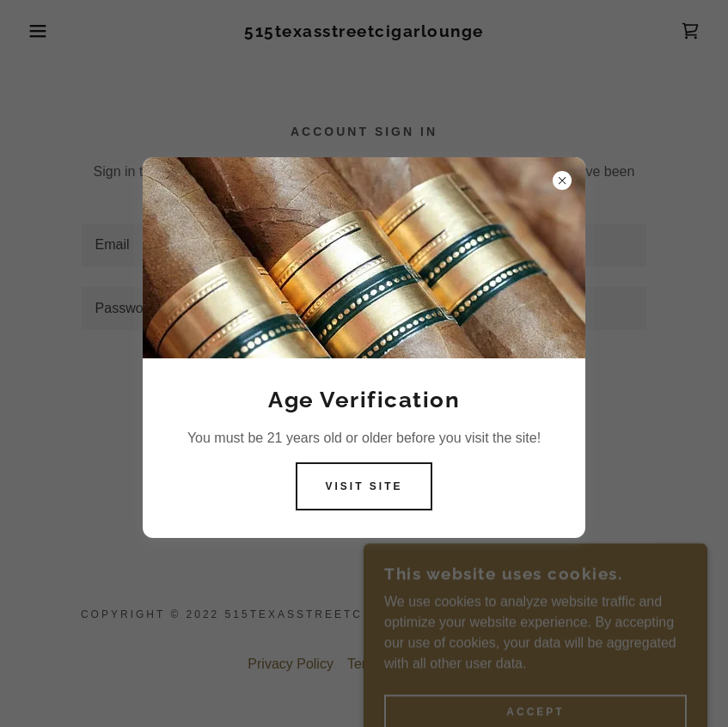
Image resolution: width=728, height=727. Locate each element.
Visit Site (364, 486)
